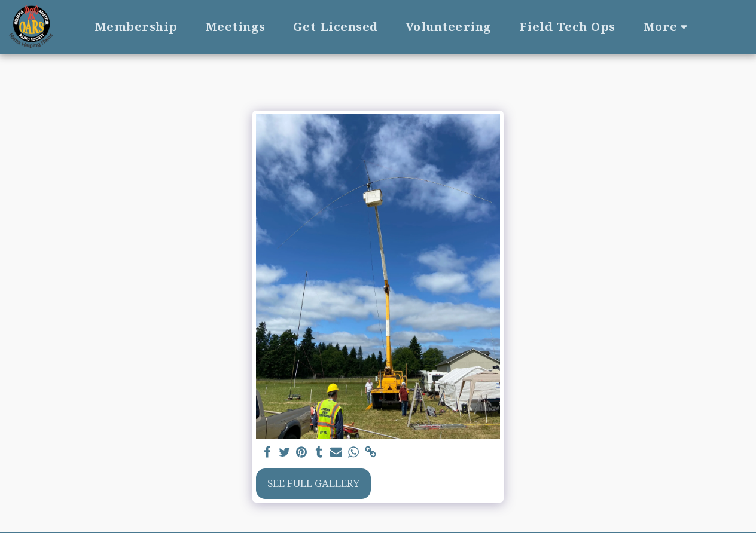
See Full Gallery (313, 483)
